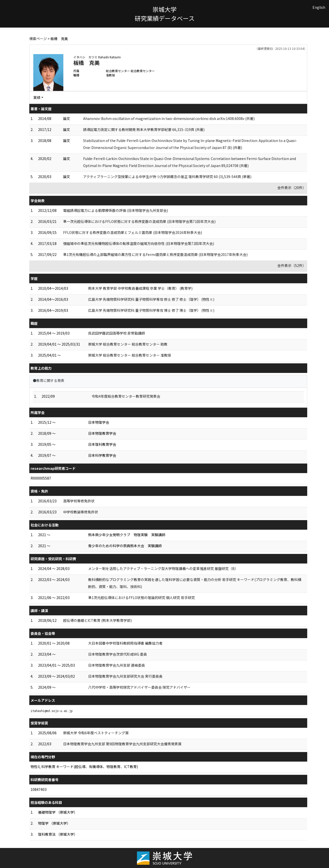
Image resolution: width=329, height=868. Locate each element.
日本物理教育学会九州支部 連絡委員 (117, 665)
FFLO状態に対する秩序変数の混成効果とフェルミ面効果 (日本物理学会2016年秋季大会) (133, 232)
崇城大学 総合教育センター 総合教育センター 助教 (128, 344)
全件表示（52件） (292, 265)
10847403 (39, 789)
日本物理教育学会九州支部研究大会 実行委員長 (125, 676)
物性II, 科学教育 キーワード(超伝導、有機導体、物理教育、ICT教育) (84, 767)
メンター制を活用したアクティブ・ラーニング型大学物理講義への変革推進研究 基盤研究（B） (163, 568)
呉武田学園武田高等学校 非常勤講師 (117, 333)
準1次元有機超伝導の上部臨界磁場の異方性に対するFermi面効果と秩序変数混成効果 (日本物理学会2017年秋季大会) (155, 254)
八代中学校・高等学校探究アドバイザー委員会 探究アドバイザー (139, 687)
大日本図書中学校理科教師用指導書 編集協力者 (125, 643)
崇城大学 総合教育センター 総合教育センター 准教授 (130, 355)
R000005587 (41, 478)
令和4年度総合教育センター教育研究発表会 (126, 396)
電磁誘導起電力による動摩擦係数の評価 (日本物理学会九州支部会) (116, 210)
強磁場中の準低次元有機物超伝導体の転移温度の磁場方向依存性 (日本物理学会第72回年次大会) (139, 243)
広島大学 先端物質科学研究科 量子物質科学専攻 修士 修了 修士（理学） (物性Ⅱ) (151, 299)
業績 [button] (37, 97)
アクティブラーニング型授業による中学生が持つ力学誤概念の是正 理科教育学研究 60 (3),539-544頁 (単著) (167, 177)
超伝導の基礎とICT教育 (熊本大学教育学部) (97, 620)
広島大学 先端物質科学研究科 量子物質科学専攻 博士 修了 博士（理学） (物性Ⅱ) (151, 310)
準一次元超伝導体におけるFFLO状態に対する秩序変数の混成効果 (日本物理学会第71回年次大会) (139, 221)
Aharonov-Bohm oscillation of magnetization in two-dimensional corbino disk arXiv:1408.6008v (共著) (169, 118)
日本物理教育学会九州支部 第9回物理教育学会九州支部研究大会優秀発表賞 (122, 744)
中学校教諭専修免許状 (81, 512)
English (319, 7)
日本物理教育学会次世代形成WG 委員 (118, 654)
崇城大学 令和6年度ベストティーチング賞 (96, 733)
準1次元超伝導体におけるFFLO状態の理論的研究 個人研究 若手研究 (141, 598)
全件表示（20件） (292, 188)
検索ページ (38, 39)
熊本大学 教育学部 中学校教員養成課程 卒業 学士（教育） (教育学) (140, 288)
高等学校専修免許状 (79, 501)
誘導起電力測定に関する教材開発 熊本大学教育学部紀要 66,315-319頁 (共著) (144, 129)
